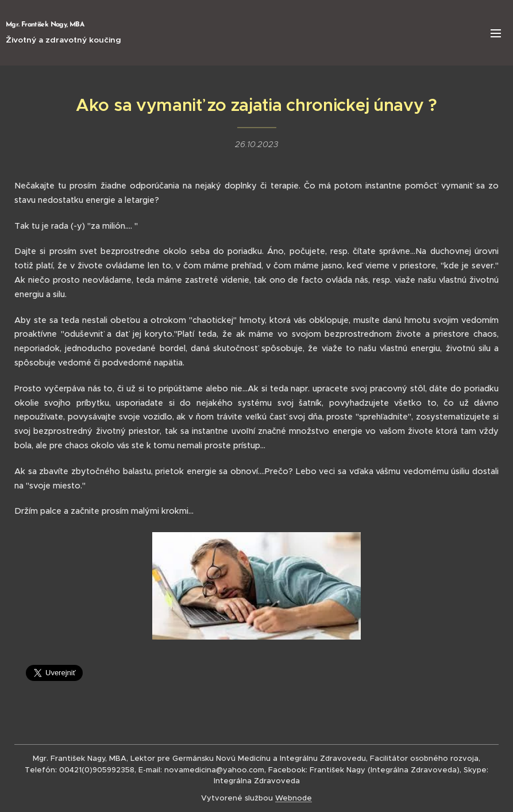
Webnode (294, 798)
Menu (496, 33)
